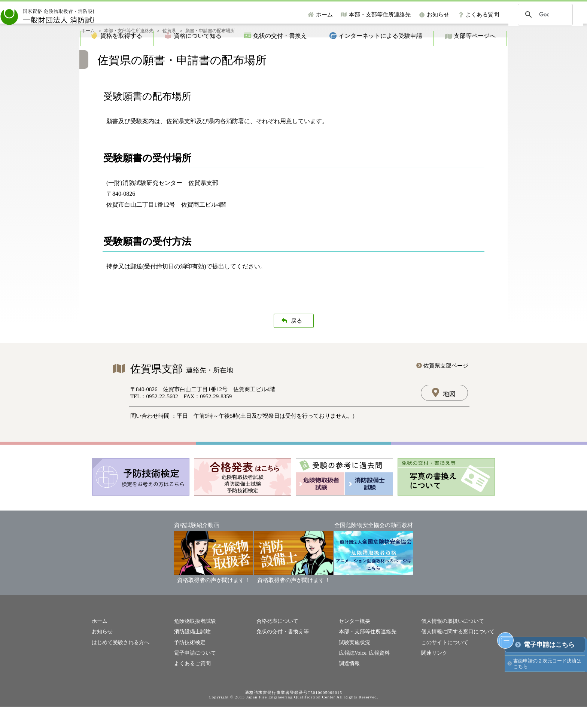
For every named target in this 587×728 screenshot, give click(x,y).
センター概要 (353, 644)
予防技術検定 (189, 665)
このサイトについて (443, 665)
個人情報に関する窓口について (455, 654)
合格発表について (276, 644)
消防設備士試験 (191, 654)
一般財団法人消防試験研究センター (84, 15)
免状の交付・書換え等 (281, 654)
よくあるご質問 (191, 685)
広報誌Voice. (352, 675)
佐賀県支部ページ (446, 389)
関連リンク (433, 675)
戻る (296, 344)
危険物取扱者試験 (194, 644)
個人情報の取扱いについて (450, 644)
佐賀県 (169, 54)
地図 (449, 417)
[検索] (544, 15)
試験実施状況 (353, 665)
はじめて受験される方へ (118, 665)
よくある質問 (482, 15)
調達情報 (349, 685)
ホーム (324, 15)
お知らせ (438, 15)
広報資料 (377, 675)
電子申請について (194, 675)
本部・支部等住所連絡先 (380, 15)
